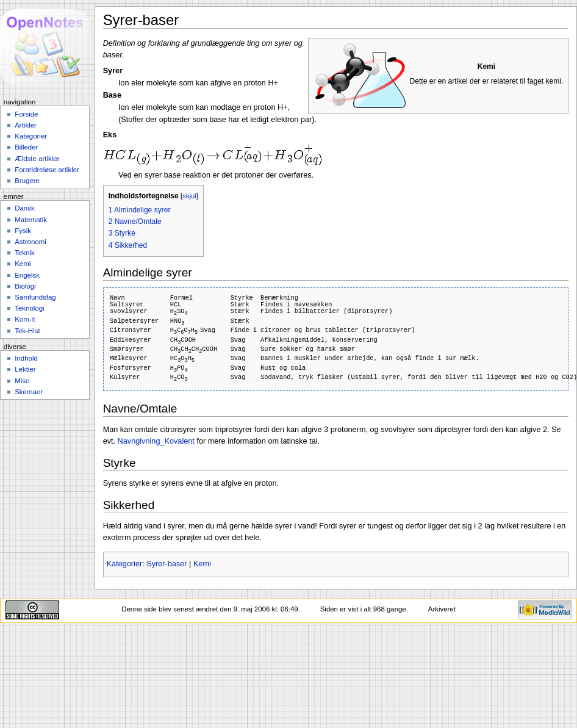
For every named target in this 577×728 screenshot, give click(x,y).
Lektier (25, 369)
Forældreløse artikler (47, 170)
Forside (26, 114)
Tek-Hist (27, 331)
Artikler (26, 125)
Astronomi (30, 242)
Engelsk (27, 275)
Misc (22, 381)
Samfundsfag (35, 297)
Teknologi (29, 308)
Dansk (24, 208)
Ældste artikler (37, 159)
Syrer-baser (167, 564)
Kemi (202, 564)
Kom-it (25, 319)
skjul (189, 196)
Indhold (26, 358)
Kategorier (125, 564)
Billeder (26, 147)
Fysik (23, 231)
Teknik (24, 253)
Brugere (27, 181)
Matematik (31, 220)
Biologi (25, 286)
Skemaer (29, 392)
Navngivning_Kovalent (156, 441)
